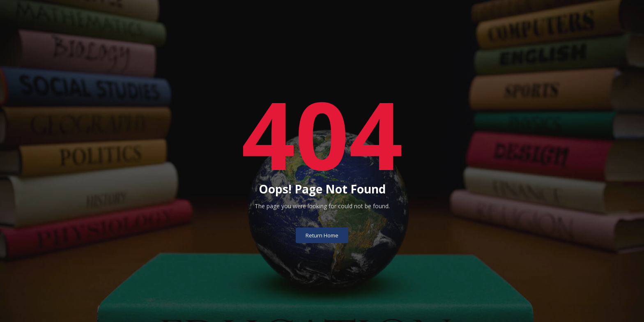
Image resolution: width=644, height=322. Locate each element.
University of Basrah (322, 309)
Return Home (322, 222)
